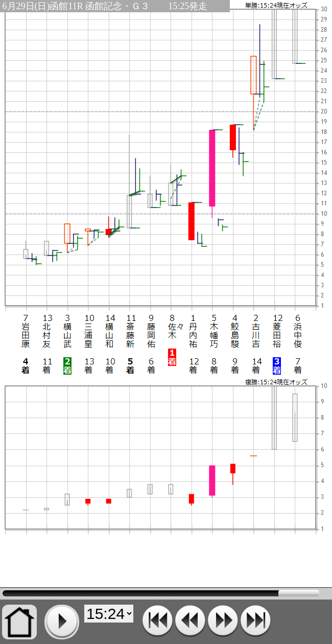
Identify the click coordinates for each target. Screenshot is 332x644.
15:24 (161, 593)
